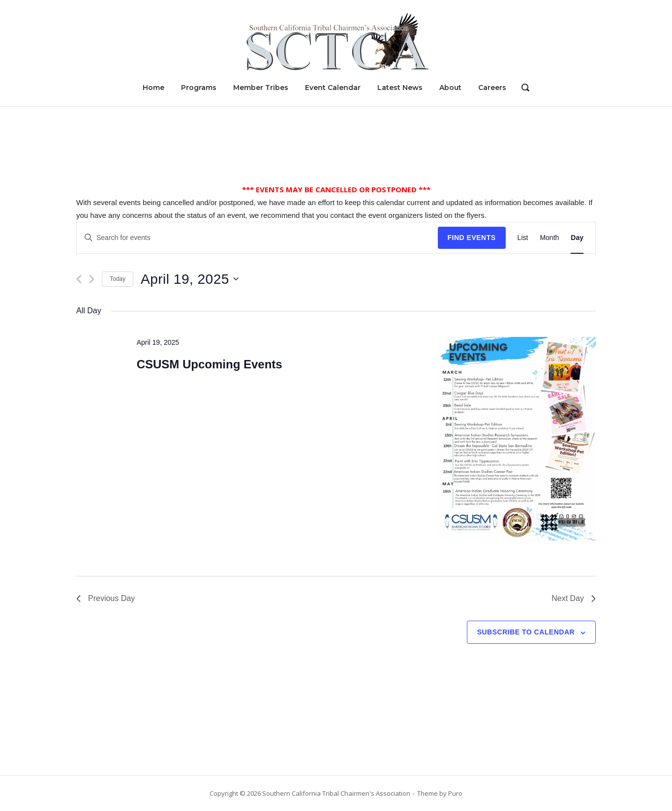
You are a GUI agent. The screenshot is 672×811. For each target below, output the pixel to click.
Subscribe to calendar (526, 632)
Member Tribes (261, 88)
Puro (455, 793)
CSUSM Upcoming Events (210, 364)
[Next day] (92, 279)
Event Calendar (333, 88)
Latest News (400, 88)
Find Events (472, 238)
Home (153, 88)
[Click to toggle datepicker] (190, 279)
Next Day (574, 598)
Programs (199, 88)
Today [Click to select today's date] (118, 279)
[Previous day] (79, 279)
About (450, 88)
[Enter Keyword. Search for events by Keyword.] (257, 238)
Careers (492, 88)
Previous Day (106, 598)
